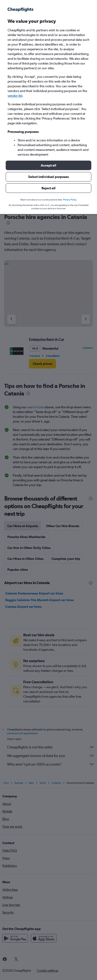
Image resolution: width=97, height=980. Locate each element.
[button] (48, 165)
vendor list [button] (15, 96)
